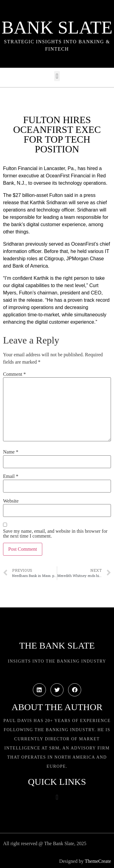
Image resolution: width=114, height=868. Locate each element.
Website (11, 501)
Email (11, 476)
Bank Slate (57, 27)
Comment (14, 374)
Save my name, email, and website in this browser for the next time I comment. (55, 534)
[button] (57, 76)
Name (11, 452)
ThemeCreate (98, 861)
